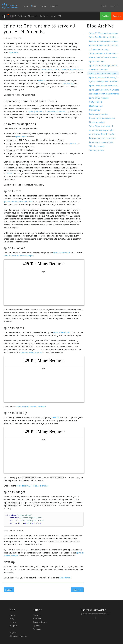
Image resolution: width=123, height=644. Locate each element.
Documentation (40, 622)
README (10, 174)
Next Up (9, 562)
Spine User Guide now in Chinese (104, 90)
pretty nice (68, 84)
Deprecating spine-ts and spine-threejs (30, 101)
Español (104, 6)
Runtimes (44, 16)
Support (54, 6)
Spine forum (65, 578)
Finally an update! (97, 122)
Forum (43, 6)
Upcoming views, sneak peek (102, 118)
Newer (77, 590)
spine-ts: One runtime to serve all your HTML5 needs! (40, 29)
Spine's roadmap (97, 61)
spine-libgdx (21, 137)
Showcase (33, 16)
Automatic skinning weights (102, 130)
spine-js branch (35, 112)
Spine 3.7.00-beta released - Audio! (105, 33)
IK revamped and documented (103, 138)
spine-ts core (13, 191)
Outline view (95, 110)
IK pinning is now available (101, 142)
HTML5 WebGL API (62, 332)
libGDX (73, 143)
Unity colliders (96, 102)
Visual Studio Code (49, 69)
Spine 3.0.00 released (99, 98)
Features (22, 16)
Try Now (106, 16)
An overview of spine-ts (20, 124)
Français (112, 6)
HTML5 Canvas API (62, 253)
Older (9, 590)
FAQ (60, 16)
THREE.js (56, 417)
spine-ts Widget (14, 492)
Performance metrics (98, 114)
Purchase (117, 16)
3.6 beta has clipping (99, 49)
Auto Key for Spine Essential (102, 134)
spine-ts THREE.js (16, 413)
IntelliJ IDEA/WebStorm (72, 69)
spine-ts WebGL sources (31, 352)
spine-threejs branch (56, 112)
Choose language (18, 636)
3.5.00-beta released (98, 70)
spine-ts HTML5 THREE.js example (32, 486)
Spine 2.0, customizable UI (101, 126)
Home (26, 6)
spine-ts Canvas (14, 248)
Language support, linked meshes (104, 94)
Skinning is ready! (97, 146)
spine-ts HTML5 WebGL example (31, 407)
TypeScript (14, 52)
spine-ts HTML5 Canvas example (18, 256)
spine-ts (42, 81)
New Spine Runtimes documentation (106, 57)
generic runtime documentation (18, 201)
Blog (12, 618)
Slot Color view (96, 106)
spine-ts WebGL (14, 328)
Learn (53, 16)
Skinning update (96, 150)
